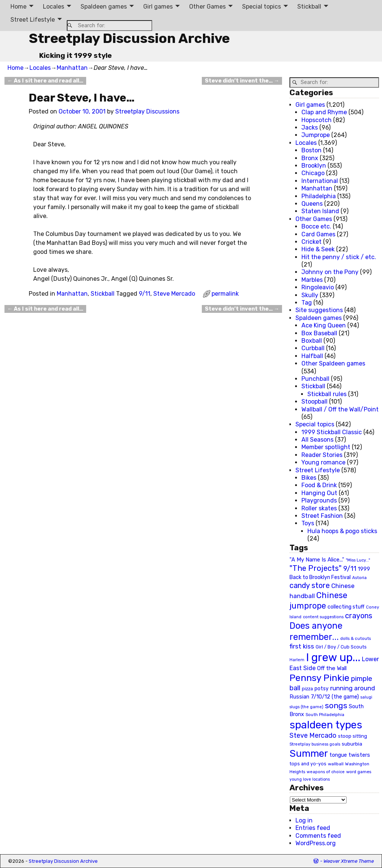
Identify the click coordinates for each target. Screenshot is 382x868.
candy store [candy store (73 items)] (310, 586)
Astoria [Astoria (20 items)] (359, 578)
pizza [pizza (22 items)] (307, 689)
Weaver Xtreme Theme (349, 861)
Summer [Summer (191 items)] (309, 753)
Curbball (313, 348)
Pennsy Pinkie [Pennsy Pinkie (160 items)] (320, 678)
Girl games (158, 7)
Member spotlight (326, 447)
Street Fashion (322, 516)
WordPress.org (316, 843)
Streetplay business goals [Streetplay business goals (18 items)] (315, 744)
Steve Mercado (174, 294)
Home (18, 7)
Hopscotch (317, 120)
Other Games (207, 7)
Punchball (315, 379)
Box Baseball (319, 333)
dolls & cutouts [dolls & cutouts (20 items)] (356, 638)
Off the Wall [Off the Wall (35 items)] (332, 668)
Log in (304, 820)
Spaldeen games (104, 7)
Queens (312, 204)
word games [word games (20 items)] (359, 772)
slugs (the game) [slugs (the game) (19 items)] (306, 707)
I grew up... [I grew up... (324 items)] (333, 657)
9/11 (145, 294)
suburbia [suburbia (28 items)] (352, 744)
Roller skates (319, 508)
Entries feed (313, 828)
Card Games (318, 234)
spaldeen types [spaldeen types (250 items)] (326, 725)
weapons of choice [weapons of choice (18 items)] (326, 772)
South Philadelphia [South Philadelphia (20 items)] (325, 715)
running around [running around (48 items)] (353, 688)
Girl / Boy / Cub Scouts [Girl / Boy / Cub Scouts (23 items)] (341, 647)
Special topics (262, 7)
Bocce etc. (316, 226)
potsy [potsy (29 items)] (322, 688)
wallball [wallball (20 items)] (336, 764)
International (320, 181)
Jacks (310, 127)
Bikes (309, 478)
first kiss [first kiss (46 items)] (302, 646)
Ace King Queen (324, 325)
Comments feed (318, 836)
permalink (225, 294)
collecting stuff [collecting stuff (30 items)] (346, 607)
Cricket (311, 242)
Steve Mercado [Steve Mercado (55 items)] (313, 735)
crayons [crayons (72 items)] (359, 616)
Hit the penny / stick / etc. (339, 257)
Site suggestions (319, 310)
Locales (54, 7)
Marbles (312, 280)
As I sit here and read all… (45, 81)
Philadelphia (319, 196)
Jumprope (316, 135)
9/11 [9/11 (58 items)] (350, 569)
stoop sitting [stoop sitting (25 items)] (353, 736)
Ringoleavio (318, 287)
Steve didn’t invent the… (242, 81)
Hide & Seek (318, 249)
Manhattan (72, 68)
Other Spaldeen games (333, 363)
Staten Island (320, 211)
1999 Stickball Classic (332, 432)
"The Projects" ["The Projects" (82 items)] (316, 568)
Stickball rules (327, 394)
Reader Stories (322, 455)
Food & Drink (319, 485)
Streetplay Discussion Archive (129, 38)
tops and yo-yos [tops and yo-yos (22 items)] (308, 764)
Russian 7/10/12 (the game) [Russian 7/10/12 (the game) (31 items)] (324, 697)
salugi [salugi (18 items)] (366, 697)
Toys (308, 523)
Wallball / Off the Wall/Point (340, 409)
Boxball (312, 341)
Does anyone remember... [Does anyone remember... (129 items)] (316, 631)
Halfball (312, 356)
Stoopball (314, 402)
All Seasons (317, 440)
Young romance (323, 462)
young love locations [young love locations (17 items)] (310, 779)
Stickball (309, 7)
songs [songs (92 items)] (336, 705)
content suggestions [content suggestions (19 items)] (323, 617)
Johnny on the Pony (330, 272)
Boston (311, 150)
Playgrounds (319, 500)
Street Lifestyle (33, 20)
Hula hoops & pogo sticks (342, 531)
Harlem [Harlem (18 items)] (297, 660)
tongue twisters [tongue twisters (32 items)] (350, 755)
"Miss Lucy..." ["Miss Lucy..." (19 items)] (358, 560)
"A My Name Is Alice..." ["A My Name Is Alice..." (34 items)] (317, 560)
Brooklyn (314, 166)
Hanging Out (319, 493)
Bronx (310, 158)
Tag (307, 303)
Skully (310, 295)
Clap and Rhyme (324, 112)
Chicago (313, 173)
